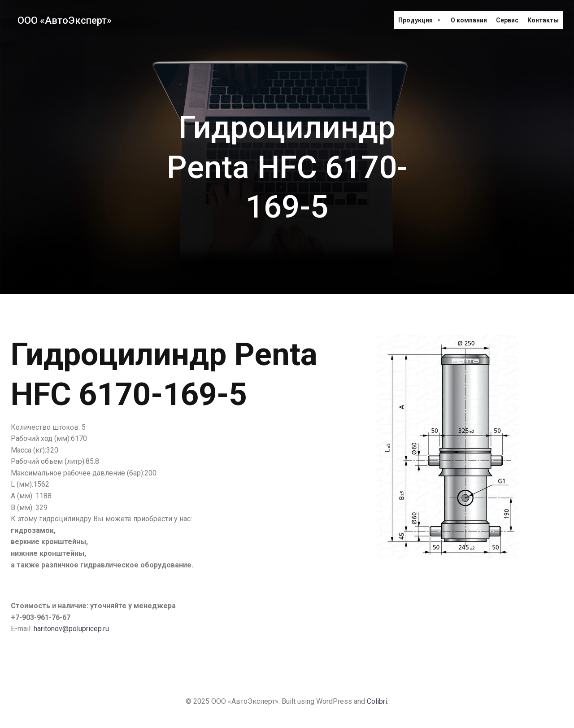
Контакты (543, 20)
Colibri (377, 701)
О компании (469, 20)
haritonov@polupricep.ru (71, 629)
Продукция (420, 20)
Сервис (507, 20)
